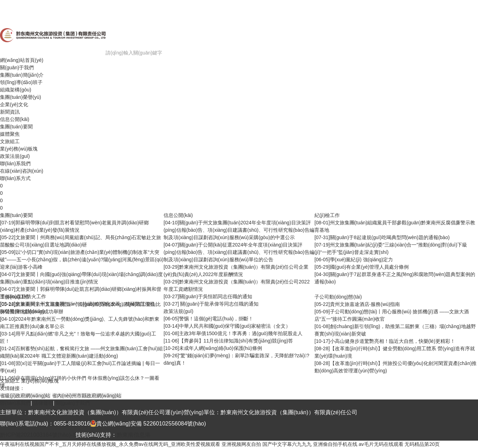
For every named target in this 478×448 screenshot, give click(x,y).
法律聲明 (43, 403)
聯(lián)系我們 (15, 164)
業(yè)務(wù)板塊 (19, 149)
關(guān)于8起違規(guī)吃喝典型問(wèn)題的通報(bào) (390, 237)
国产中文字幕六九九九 (287, 444)
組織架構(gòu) (16, 90)
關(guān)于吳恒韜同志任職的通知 (216, 296)
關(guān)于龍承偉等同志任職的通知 (219, 304)
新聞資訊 (10, 112)
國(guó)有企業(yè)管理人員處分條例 (369, 267)
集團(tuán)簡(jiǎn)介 (22, 75)
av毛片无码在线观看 (381, 444)
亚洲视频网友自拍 (241, 444)
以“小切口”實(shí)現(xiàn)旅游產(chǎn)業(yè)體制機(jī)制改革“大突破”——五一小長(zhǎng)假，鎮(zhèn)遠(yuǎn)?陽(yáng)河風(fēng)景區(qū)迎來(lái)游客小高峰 (82, 260)
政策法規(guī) (15, 156)
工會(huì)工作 (15, 297)
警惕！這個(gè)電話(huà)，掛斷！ (216, 319)
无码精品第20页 (422, 444)
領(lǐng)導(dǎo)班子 (21, 82)
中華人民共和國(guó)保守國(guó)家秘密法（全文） (235, 326)
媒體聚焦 (10, 134)
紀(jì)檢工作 (327, 215)
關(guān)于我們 (17, 68)
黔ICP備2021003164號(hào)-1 (38, 435)
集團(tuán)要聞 (16, 127)
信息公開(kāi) (15, 119)
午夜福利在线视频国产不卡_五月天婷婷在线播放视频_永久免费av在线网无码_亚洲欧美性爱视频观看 (110, 444)
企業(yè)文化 (14, 104)
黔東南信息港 (134, 435)
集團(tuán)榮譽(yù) (21, 97)
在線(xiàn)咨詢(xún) (22, 171)
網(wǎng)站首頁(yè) (22, 60)
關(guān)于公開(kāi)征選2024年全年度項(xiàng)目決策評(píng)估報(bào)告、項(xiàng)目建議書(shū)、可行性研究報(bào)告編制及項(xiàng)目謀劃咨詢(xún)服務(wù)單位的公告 (239, 252)
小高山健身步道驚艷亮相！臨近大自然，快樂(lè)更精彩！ (393, 341)
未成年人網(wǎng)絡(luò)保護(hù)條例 (221, 348)
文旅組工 (10, 141)
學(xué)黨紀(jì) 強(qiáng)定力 (362, 260)
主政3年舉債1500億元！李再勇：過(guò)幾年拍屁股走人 (241, 333)
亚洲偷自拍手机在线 (335, 444)
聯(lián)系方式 (15, 178)
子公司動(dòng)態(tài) (338, 297)
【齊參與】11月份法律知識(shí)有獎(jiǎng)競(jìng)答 (236, 341)
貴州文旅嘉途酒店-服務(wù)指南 (365, 304)
